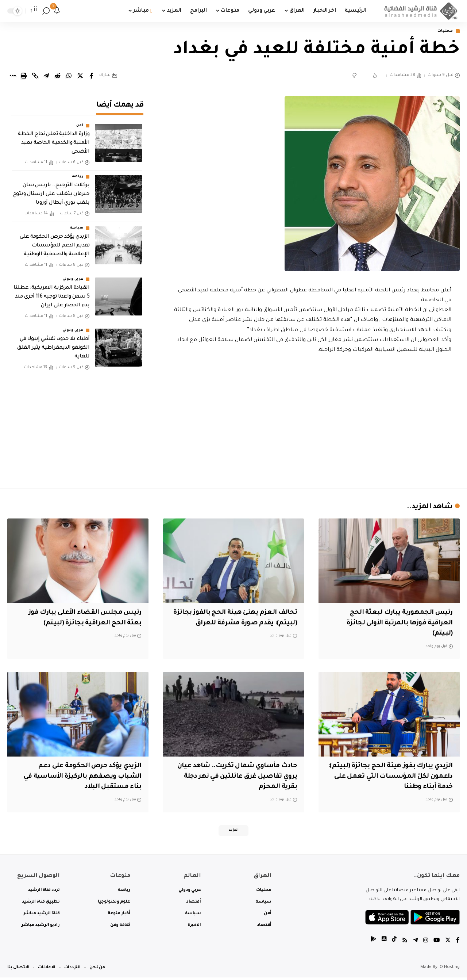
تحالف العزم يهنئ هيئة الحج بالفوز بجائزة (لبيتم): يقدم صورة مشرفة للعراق (243, 624)
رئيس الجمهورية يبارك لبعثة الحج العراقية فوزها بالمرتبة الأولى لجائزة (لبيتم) (396, 624)
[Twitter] (448, 943)
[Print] (24, 76)
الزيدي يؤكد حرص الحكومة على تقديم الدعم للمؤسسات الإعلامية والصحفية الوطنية (55, 241)
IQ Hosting (449, 970)
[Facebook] (458, 943)
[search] (46, 11)
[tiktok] (392, 943)
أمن (80, 121)
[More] (12, 76)
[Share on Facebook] (92, 76)
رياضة (78, 172)
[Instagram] (425, 943)
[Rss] (403, 943)
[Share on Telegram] (46, 76)
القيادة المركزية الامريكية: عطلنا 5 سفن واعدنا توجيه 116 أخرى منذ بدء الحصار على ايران (51, 292)
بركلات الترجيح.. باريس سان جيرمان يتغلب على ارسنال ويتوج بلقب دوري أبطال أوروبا (51, 190)
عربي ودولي (73, 275)
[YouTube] (436, 943)
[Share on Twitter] (80, 76)
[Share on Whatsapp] (69, 76)
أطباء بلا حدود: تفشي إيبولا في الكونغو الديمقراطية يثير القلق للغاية (53, 343)
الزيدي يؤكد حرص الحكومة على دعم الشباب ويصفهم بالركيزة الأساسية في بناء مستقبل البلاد (78, 777)
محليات (443, 32)
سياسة (77, 223)
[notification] (57, 11)
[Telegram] (414, 943)
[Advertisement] (313, 420)
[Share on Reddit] (58, 76)
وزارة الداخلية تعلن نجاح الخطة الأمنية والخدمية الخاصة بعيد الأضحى (54, 138)
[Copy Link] (35, 76)
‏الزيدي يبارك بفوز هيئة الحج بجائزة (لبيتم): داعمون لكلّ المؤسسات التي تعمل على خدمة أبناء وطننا (395, 777)
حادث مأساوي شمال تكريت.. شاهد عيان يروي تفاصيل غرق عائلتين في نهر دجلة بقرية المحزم (236, 777)
